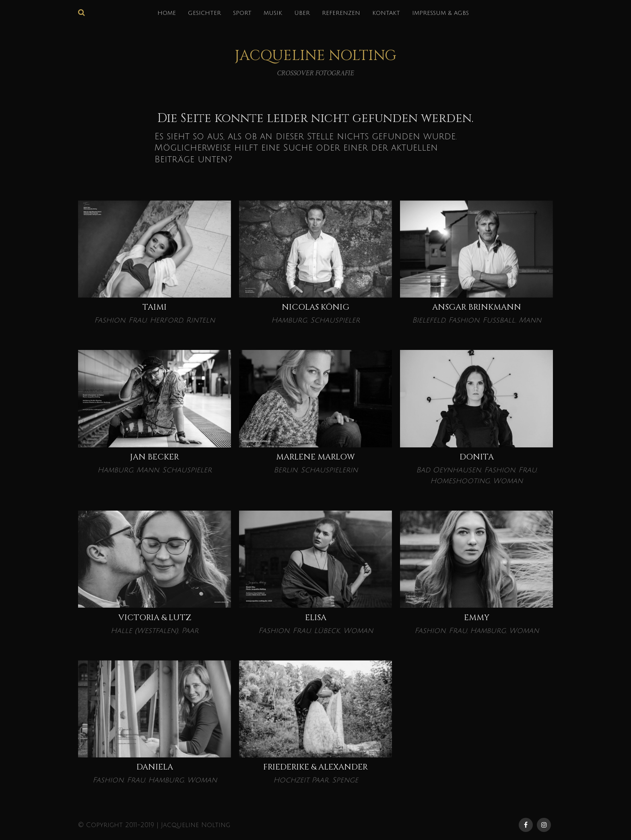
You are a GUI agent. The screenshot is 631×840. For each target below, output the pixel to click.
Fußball (499, 320)
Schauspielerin (329, 470)
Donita (477, 457)
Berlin (286, 470)
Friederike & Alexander (315, 767)
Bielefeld (429, 320)
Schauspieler (335, 320)
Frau (137, 320)
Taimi (155, 307)
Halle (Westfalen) (144, 631)
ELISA (316, 618)
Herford (166, 320)
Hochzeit (291, 780)
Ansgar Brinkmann (477, 307)
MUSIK (273, 13)
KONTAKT (386, 13)
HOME (167, 13)
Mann (530, 320)
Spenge (345, 780)
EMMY (477, 618)
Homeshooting (460, 481)
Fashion (110, 320)
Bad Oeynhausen (449, 470)
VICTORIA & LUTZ (155, 618)
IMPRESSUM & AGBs (440, 13)
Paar (190, 631)
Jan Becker (155, 457)
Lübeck (327, 631)
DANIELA (155, 767)
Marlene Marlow (315, 457)
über (302, 13)
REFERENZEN (341, 13)
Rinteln (200, 320)
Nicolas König (315, 307)
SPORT (242, 13)
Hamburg (289, 320)
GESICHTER (204, 13)
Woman (508, 481)
